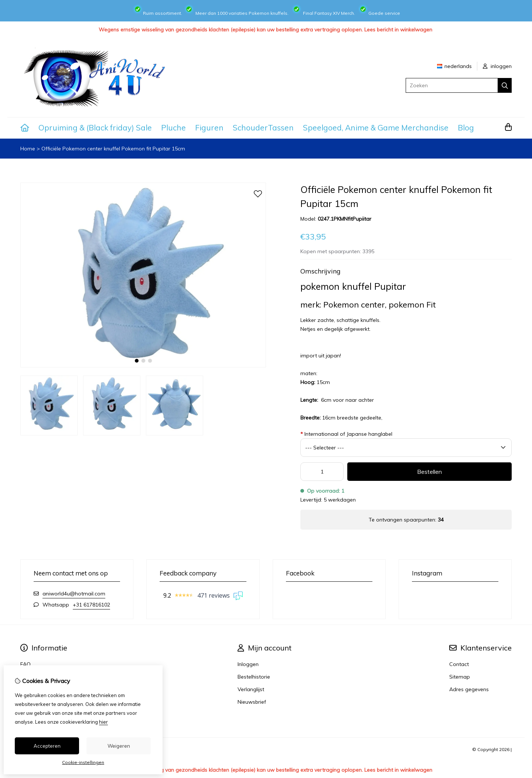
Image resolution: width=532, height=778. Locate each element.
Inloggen (248, 664)
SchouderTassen (263, 128)
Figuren (209, 128)
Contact (459, 664)
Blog (466, 128)
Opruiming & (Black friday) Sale (95, 128)
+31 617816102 (91, 605)
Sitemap (460, 677)
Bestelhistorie (254, 677)
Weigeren (119, 746)
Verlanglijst (251, 689)
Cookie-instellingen (83, 762)
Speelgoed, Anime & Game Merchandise (376, 128)
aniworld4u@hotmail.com (74, 594)
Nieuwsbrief (252, 702)
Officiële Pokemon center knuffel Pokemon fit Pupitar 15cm (113, 149)
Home (28, 149)
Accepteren (47, 746)
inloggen (497, 66)
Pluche (173, 128)
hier (103, 722)
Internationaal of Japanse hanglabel (346, 434)
